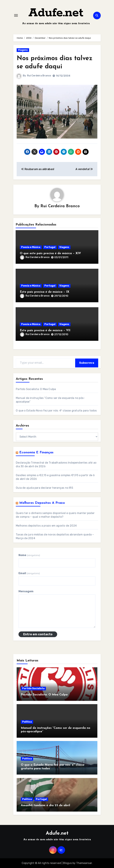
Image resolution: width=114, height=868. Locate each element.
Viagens (23, 50)
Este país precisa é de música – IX (45, 292)
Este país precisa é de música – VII (45, 330)
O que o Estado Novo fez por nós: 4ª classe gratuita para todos (56, 411)
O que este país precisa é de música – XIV (50, 253)
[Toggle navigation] (16, 15)
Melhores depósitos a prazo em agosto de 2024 (46, 526)
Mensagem (26, 591)
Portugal (50, 247)
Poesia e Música (31, 247)
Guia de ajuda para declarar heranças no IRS (44, 488)
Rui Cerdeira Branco (39, 76)
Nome (29, 555)
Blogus (67, 863)
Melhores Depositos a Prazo (42, 503)
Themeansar (84, 863)
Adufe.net (56, 13)
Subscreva (87, 363)
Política (27, 722)
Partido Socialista (33, 688)
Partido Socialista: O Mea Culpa (36, 389)
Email (29, 573)
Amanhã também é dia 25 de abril (45, 805)
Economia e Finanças (36, 453)
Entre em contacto (38, 634)
